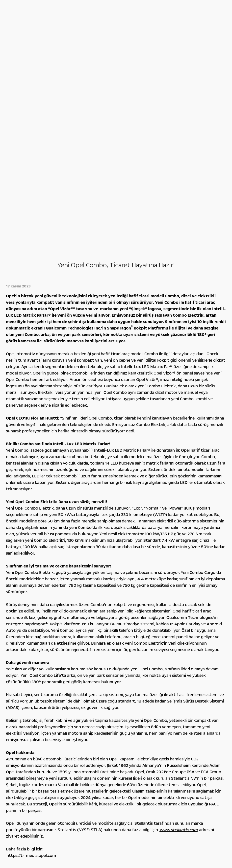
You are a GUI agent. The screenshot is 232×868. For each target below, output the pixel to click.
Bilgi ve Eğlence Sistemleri (136, 706)
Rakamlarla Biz (180, 711)
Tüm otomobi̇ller (32, 698)
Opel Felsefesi (180, 706)
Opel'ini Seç (19, 727)
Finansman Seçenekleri (80, 711)
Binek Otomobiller (24, 706)
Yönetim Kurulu (181, 717)
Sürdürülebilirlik (181, 727)
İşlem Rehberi (180, 733)
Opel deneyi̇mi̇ (135, 698)
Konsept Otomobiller (132, 711)
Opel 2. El (17, 732)
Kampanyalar (80, 698)
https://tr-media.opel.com (31, 630)
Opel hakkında (188, 698)
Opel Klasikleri (127, 717)
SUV (13, 711)
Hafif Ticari (19, 717)
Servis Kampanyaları (78, 717)
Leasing (69, 722)
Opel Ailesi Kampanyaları (81, 706)
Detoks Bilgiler (180, 738)
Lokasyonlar (179, 722)
